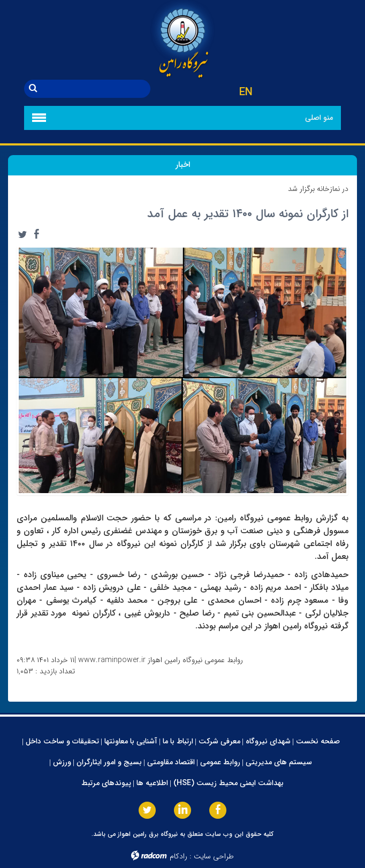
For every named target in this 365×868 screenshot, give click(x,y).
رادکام (178, 856)
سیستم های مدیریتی (279, 762)
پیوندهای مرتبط (106, 783)
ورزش (62, 762)
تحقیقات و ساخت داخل (62, 741)
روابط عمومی (220, 762)
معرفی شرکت (219, 741)
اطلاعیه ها (152, 783)
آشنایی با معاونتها (131, 741)
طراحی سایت (214, 856)
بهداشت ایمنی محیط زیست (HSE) (229, 783)
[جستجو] (96, 89)
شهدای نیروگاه (268, 741)
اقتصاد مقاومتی (171, 762)
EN (246, 93)
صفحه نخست (318, 741)
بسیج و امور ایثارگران (109, 762)
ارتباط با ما (178, 741)
